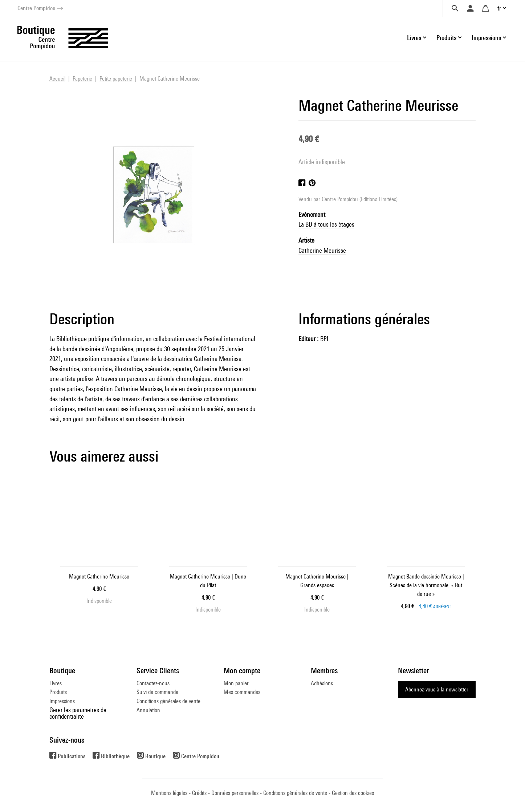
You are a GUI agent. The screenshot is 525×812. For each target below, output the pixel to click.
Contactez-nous (153, 683)
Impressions (62, 701)
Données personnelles (235, 793)
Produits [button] (446, 38)
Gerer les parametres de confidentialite (78, 713)
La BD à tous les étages (326, 224)
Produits (58, 692)
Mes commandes (242, 692)
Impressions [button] (486, 38)
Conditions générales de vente (168, 701)
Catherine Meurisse (322, 250)
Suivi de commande (157, 692)
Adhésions (322, 683)
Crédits (199, 793)
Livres (56, 683)
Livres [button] (414, 38)
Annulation (148, 710)
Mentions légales (169, 793)
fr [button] (499, 8)
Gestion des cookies (353, 793)
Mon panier (236, 683)
